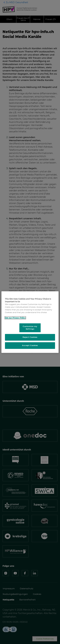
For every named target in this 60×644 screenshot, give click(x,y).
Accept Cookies (30, 345)
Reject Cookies (30, 337)
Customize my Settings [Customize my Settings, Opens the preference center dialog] (30, 328)
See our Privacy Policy (15, 318)
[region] (30, 322)
